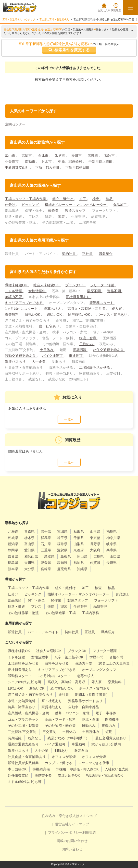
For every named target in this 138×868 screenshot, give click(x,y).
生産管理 (80, 606)
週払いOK (55, 314)
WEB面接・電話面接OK (104, 775)
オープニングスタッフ (99, 670)
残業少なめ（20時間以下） (68, 738)
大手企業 (39, 362)
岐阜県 (112, 544)
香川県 (29, 563)
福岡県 (79, 563)
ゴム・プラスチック (23, 719)
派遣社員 (15, 632)
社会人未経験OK (47, 285)
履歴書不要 (43, 775)
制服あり (61, 751)
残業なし (35, 738)
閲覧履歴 (116, 7)
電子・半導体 (106, 713)
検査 (96, 199)
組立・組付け (63, 199)
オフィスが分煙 (94, 757)
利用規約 (89, 832)
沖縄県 (82, 569)
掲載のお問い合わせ (72, 841)
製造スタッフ (76, 211)
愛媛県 (46, 563)
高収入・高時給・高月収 (87, 309)
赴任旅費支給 (18, 775)
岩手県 (46, 531)
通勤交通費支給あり (21, 356)
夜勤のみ (109, 726)
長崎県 (112, 563)
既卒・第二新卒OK (69, 657)
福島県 (112, 531)
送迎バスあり (16, 362)
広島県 (99, 556)
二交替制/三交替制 (22, 732)
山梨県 (79, 544)
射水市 (47, 162)
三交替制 (49, 732)
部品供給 (15, 600)
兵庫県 (112, 550)
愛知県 (29, 550)
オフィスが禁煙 (64, 757)
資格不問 (114, 291)
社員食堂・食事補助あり (27, 757)
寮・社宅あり (50, 326)
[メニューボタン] (131, 7)
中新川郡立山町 (17, 167)
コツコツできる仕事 (94, 763)
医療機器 (112, 719)
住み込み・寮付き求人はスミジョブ (69, 816)
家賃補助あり (52, 707)
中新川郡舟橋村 (71, 162)
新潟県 (13, 544)
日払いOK (33, 314)
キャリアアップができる (24, 303)
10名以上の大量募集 (114, 663)
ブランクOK (75, 285)
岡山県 (82, 556)
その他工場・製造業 (23, 726)
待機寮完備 (41, 769)
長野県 (95, 544)
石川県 (46, 544)
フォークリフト (106, 600)
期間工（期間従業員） (92, 694)
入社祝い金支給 (117, 769)
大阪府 (95, 550)
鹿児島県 (64, 569)
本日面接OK (17, 769)
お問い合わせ (72, 849)
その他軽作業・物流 (23, 613)
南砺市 (31, 162)
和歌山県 (31, 556)
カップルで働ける (59, 763)
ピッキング (31, 205)
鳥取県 (49, 556)
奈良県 (13, 556)
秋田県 (79, 531)
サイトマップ (79, 824)
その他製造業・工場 (60, 613)
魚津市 (44, 156)
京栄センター (15, 124)
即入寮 (117, 309)
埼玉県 (62, 538)
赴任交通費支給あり (109, 350)
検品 (110, 199)
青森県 (29, 531)
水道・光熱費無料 (22, 701)
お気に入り (104, 7)
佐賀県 (95, 563)
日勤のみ (87, 344)
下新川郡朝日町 (77, 167)
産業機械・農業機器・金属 (28, 713)
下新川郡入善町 (48, 167)
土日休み (47, 350)
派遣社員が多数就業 (23, 763)
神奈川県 (113, 538)
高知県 (62, 563)
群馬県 (46, 538)
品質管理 (100, 606)
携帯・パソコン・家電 (72, 713)
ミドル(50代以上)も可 (25, 782)
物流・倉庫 (88, 338)
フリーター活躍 (103, 285)
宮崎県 (46, 569)
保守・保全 (36, 600)
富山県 (29, 544)
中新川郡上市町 (101, 162)
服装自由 (81, 751)
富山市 (11, 156)
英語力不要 (14, 297)
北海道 (13, 531)
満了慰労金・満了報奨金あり (30, 694)
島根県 (66, 556)
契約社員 (69, 254)
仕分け (11, 205)
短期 (109, 732)
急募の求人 (53, 309)
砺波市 (110, 156)
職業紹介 (106, 254)
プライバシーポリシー (65, 832)
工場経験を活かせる (95, 367)
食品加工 (120, 205)
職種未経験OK (16, 285)
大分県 (29, 569)
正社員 (88, 254)
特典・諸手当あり (22, 707)
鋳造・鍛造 (16, 606)
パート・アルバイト (43, 632)
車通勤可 (76, 356)
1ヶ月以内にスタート (22, 309)
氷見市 (60, 156)
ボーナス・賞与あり (112, 314)
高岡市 (27, 156)
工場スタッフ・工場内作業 (26, 199)
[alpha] (20, 7)
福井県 (62, 544)
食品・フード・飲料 (60, 719)
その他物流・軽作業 (60, 726)
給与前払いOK (79, 314)
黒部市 (93, 156)
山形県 (95, 531)
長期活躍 (80, 350)
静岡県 (13, 550)
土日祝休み (91, 732)
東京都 (95, 538)
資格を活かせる (57, 663)
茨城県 (13, 538)
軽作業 (54, 211)
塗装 (62, 216)
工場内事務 (90, 613)
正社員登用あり (78, 297)
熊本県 (13, 569)
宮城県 (62, 531)
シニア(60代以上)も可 (25, 682)
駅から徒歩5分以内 (106, 744)
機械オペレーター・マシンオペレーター (76, 205)
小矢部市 (12, 162)
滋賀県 (62, 550)
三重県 (46, 550)
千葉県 (79, 538)
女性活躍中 (38, 291)
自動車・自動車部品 (84, 707)
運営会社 (62, 824)
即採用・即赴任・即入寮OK (77, 769)
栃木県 (29, 538)
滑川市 (77, 156)
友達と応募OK (69, 775)
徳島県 (13, 563)
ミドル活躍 (14, 291)
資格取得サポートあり (85, 701)
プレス (36, 606)
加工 (83, 199)
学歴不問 (94, 291)
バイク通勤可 (53, 356)
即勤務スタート (102, 303)
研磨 (51, 606)
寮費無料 (12, 314)
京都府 (79, 550)
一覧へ (69, 419)
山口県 (115, 556)
